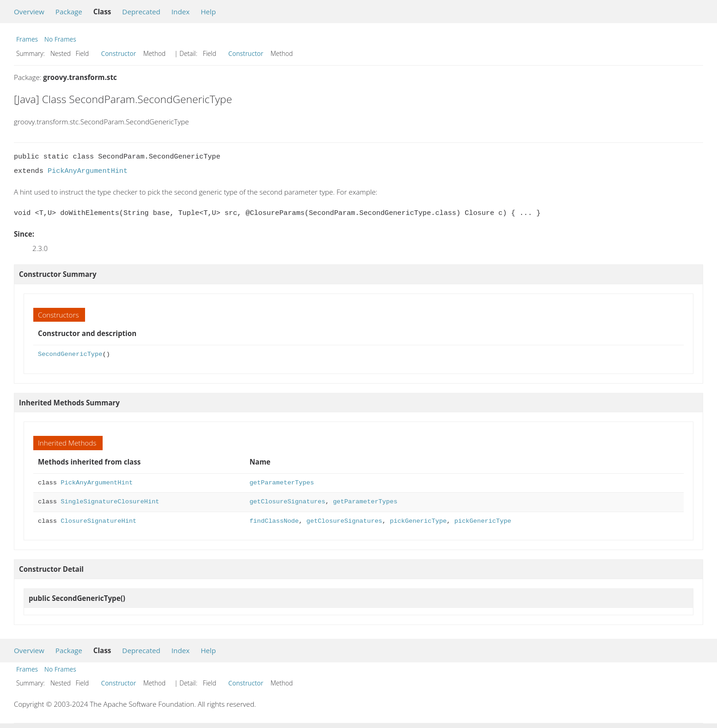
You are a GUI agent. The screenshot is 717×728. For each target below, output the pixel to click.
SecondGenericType (70, 354)
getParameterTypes (282, 483)
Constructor (119, 53)
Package (69, 12)
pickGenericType (418, 521)
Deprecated (141, 12)
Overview (29, 12)
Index (181, 12)
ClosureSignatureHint (98, 521)
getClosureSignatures (288, 502)
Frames (27, 39)
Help (208, 12)
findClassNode (274, 521)
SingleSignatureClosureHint (110, 502)
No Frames (60, 39)
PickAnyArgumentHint (88, 171)
